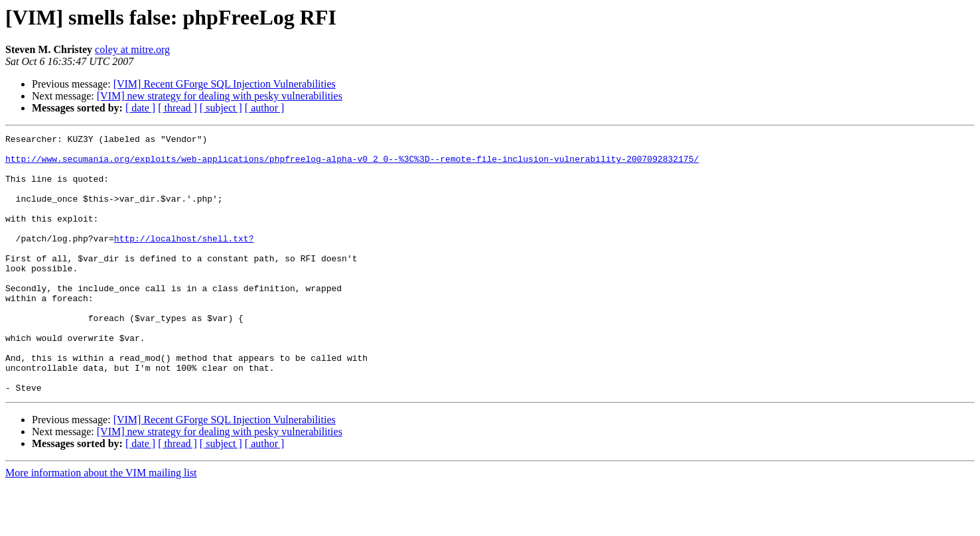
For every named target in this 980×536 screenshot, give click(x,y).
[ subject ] (221, 108)
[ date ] (140, 108)
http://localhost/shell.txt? (184, 260)
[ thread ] (177, 108)
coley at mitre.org (132, 49)
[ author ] (265, 108)
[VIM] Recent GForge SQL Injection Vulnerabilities (225, 84)
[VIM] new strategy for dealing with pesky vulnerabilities (220, 96)
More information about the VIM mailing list (101, 524)
